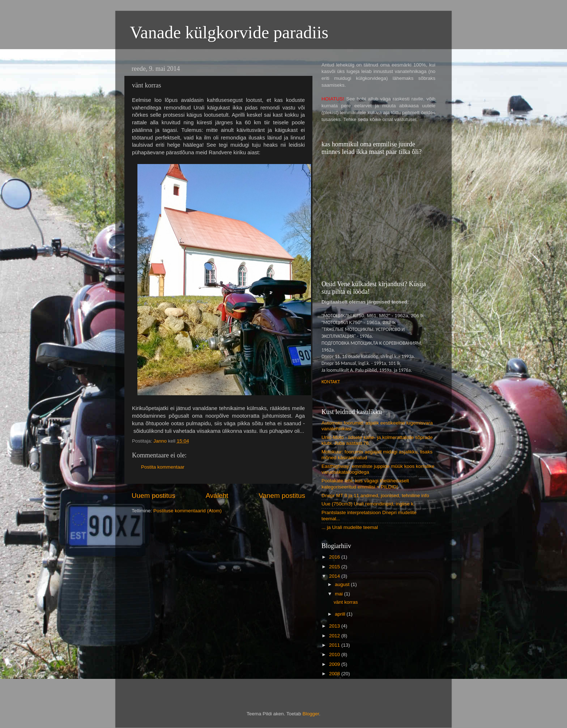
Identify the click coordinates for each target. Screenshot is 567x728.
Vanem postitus (282, 496)
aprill (341, 614)
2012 (335, 636)
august (343, 584)
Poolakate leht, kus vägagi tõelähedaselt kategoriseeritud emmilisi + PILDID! (365, 484)
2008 (335, 674)
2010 (335, 654)
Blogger (311, 714)
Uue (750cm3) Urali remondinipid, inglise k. (368, 504)
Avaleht (217, 496)
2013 (335, 626)
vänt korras (346, 602)
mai (340, 594)
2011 (335, 645)
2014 (335, 576)
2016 (335, 557)
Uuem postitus (154, 496)
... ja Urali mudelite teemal (350, 527)
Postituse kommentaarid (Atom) (187, 511)
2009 (335, 664)
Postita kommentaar (163, 467)
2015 (335, 567)
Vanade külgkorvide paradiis (229, 32)
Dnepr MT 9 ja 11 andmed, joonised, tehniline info (375, 496)
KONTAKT (331, 382)
